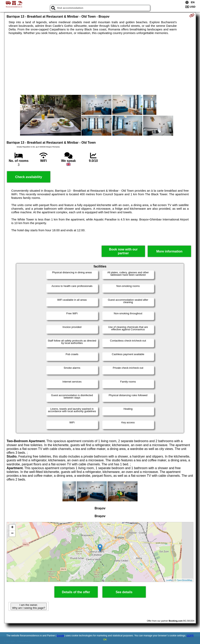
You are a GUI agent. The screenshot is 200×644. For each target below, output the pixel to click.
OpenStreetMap (184, 580)
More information (169, 251)
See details (124, 592)
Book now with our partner (123, 251)
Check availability (29, 177)
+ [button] (12, 528)
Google (60, 636)
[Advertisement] (100, 65)
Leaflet (169, 580)
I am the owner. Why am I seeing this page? (29, 606)
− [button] (12, 534)
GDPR (190, 636)
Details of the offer (76, 592)
